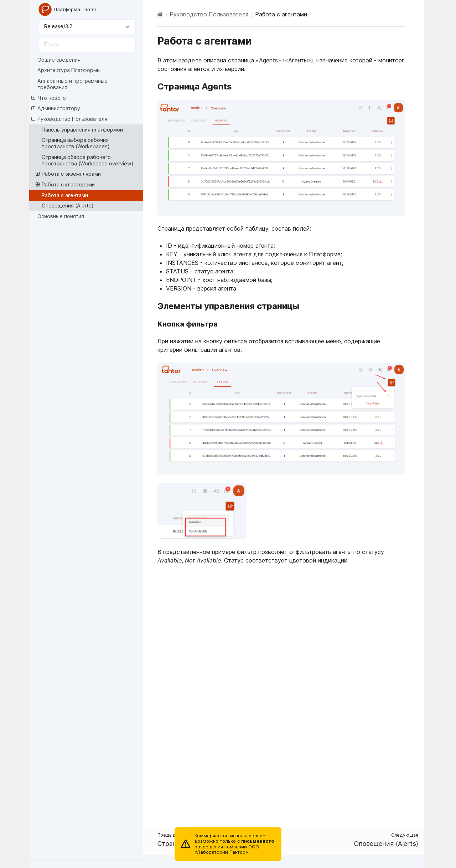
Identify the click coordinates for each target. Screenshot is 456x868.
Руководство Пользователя (69, 119)
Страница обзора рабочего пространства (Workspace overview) (88, 160)
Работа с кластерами (65, 185)
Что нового (49, 98)
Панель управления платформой (82, 130)
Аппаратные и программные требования (72, 84)
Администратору (56, 108)
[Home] (160, 14)
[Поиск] (87, 45)
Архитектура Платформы (69, 70)
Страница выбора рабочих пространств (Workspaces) (76, 143)
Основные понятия (61, 216)
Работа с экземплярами (68, 174)
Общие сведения (59, 60)
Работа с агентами (65, 195)
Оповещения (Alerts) (68, 206)
